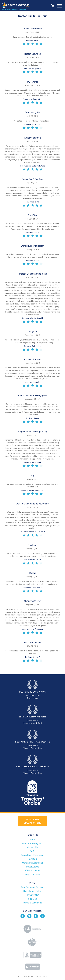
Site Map (32, 899)
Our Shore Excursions (33, 863)
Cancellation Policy (32, 891)
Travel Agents (33, 867)
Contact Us (33, 847)
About (32, 840)
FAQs (33, 851)
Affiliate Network (33, 871)
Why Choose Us (32, 874)
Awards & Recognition (33, 843)
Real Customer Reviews (33, 887)
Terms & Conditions (32, 903)
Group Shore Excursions (32, 855)
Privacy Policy (33, 895)
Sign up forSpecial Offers (32, 821)
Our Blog (33, 859)
